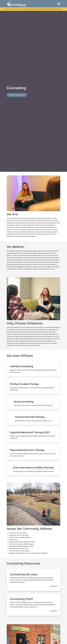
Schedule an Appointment (17, 95)
